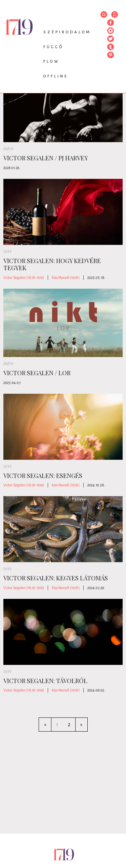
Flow (52, 61)
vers (7, 251)
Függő (53, 47)
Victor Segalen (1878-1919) (24, 278)
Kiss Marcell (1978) (66, 278)
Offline (56, 76)
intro (8, 148)
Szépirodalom (67, 32)
